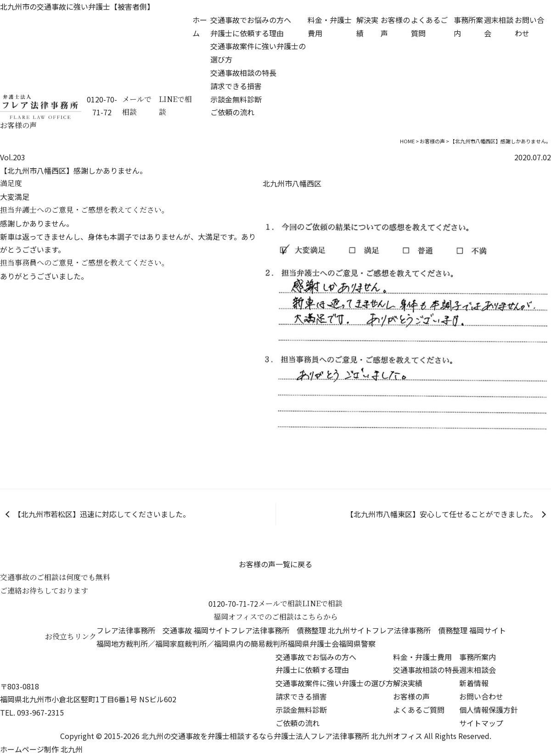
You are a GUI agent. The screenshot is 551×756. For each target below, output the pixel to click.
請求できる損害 (236, 86)
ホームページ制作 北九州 (41, 749)
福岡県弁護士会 (313, 643)
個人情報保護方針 (489, 710)
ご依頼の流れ (232, 112)
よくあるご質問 (419, 710)
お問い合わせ (481, 696)
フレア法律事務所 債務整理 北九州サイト (301, 630)
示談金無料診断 (236, 99)
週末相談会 (478, 670)
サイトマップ (481, 723)
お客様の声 (411, 696)
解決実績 (408, 683)
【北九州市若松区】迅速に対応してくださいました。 (102, 514)
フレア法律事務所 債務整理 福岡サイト (439, 630)
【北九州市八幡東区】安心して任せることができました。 (442, 514)
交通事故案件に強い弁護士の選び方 (334, 683)
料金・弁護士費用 (422, 657)
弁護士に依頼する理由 (247, 33)
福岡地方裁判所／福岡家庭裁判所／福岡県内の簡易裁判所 (192, 643)
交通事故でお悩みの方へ (251, 20)
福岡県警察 (357, 643)
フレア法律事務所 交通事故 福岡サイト (163, 630)
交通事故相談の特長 (243, 73)
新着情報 (474, 683)
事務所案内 (478, 657)
